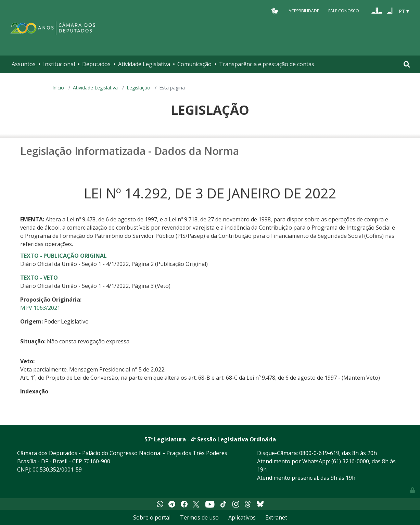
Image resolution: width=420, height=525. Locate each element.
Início (58, 88)
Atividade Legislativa (144, 64)
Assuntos (24, 64)
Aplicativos (242, 517)
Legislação (138, 88)
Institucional (59, 64)
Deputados (96, 64)
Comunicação (194, 64)
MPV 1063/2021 (40, 308)
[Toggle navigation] (407, 64)
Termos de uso (199, 517)
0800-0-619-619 (319, 453)
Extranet (276, 517)
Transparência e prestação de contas (267, 64)
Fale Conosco (344, 11)
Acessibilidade (304, 11)
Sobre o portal (152, 517)
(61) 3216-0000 (350, 461)
